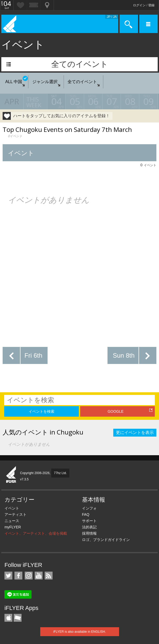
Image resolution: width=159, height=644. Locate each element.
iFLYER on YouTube (39, 576)
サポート (89, 521)
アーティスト (16, 514)
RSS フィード (49, 576)
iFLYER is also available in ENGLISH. (79, 632)
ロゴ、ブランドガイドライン (106, 540)
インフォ (89, 508)
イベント (12, 508)
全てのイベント (80, 64)
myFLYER (13, 527)
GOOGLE (116, 411)
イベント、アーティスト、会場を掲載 (36, 533)
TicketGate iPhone (18, 618)
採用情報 (89, 533)
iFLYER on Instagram (29, 576)
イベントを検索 (42, 411)
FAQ (86, 514)
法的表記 (89, 527)
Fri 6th (33, 355)
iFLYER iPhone (8, 618)
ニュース (12, 521)
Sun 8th (124, 355)
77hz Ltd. (60, 473)
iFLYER (11, 475)
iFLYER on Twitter (8, 576)
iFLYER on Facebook (18, 576)
